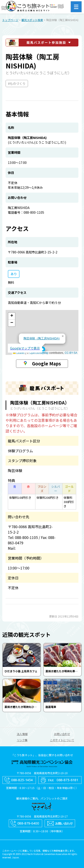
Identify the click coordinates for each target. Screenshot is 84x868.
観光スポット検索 (32, 20)
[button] (42, 351)
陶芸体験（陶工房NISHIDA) (42, 338)
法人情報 (22, 734)
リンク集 (22, 740)
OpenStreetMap (39, 353)
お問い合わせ (62, 734)
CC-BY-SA (71, 353)
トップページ (10, 20)
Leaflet (19, 353)
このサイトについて (62, 740)
